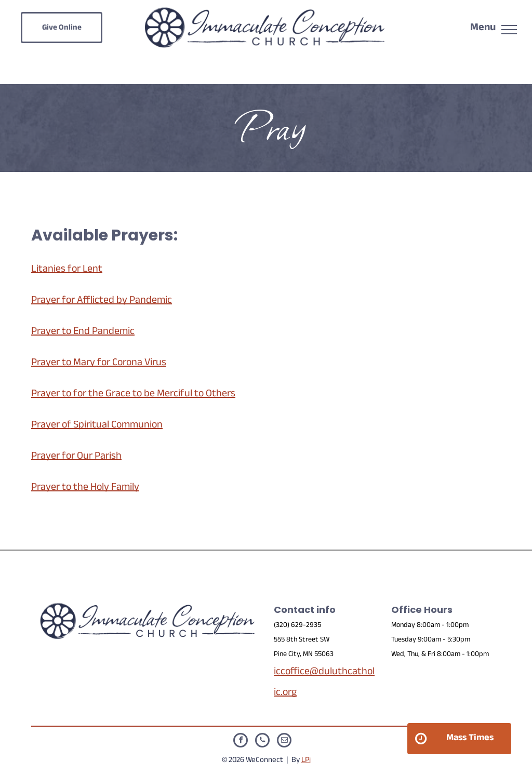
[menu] (509, 30)
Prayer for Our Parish (76, 457)
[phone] (262, 741)
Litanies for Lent (67, 270)
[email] (284, 741)
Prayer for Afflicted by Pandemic (102, 301)
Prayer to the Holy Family (85, 488)
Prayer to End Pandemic (83, 332)
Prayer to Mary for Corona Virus (99, 364)
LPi (306, 761)
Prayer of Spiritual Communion (97, 426)
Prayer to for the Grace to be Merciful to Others (133, 395)
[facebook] (241, 741)
